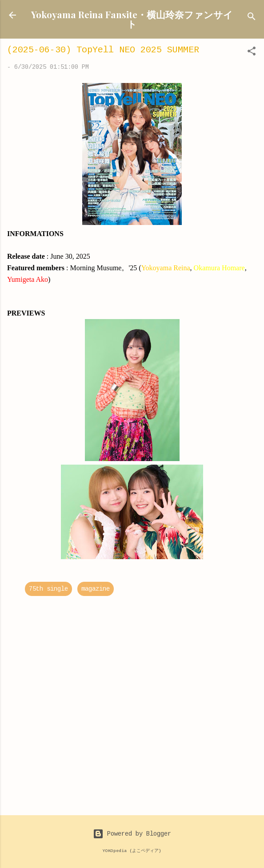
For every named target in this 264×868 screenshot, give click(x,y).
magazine (96, 589)
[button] (252, 53)
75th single (48, 589)
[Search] (252, 18)
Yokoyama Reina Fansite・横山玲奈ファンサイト (132, 19)
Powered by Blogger (132, 834)
